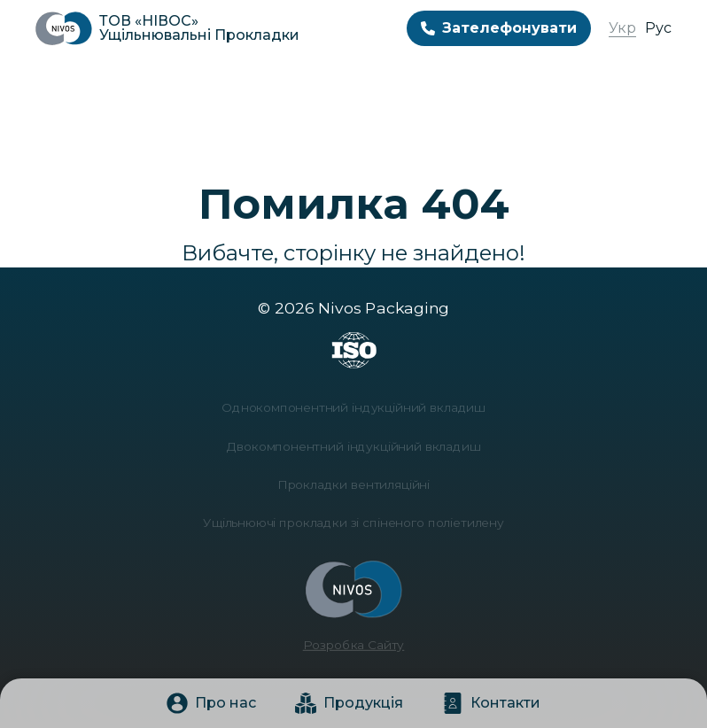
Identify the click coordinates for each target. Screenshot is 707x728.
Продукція (349, 703)
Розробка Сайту (353, 635)
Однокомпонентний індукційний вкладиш (353, 412)
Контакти (491, 703)
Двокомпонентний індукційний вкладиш (353, 449)
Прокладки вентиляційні (353, 484)
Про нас (211, 703)
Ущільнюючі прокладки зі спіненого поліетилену (353, 520)
